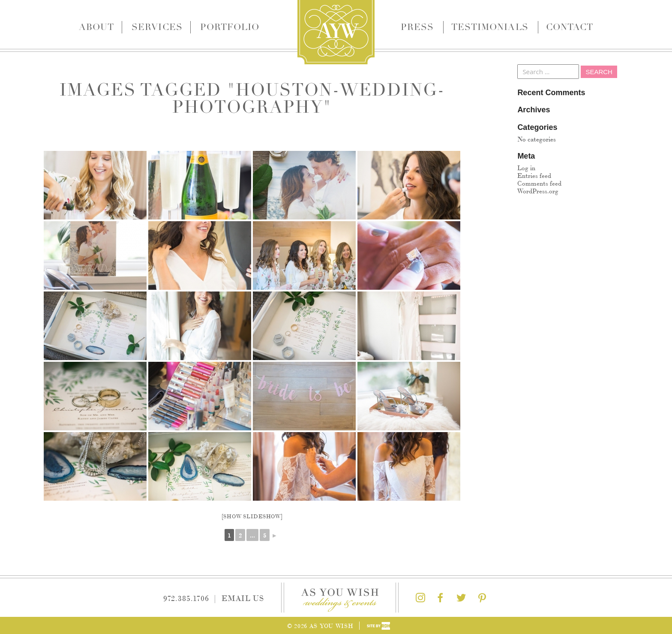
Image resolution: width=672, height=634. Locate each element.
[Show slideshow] (252, 516)
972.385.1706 (186, 598)
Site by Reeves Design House (378, 626)
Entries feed (534, 175)
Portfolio (230, 27)
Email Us (243, 598)
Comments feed (539, 183)
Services (157, 27)
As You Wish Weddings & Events (336, 32)
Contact (570, 27)
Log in (526, 167)
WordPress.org (538, 191)
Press (417, 27)
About (96, 27)
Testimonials (490, 27)
